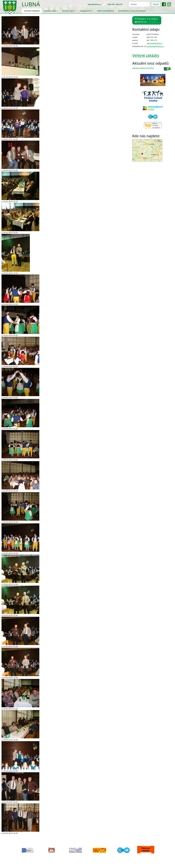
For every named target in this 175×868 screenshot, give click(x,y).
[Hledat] (139, 4)
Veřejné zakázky (146, 55)
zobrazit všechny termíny (143, 68)
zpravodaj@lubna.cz (155, 46)
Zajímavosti (86, 11)
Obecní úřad (50, 11)
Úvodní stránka (32, 11)
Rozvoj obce (68, 11)
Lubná (31, 4)
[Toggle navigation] (42, 6)
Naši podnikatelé (106, 11)
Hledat (156, 4)
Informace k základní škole (132, 11)
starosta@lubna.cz (155, 43)
